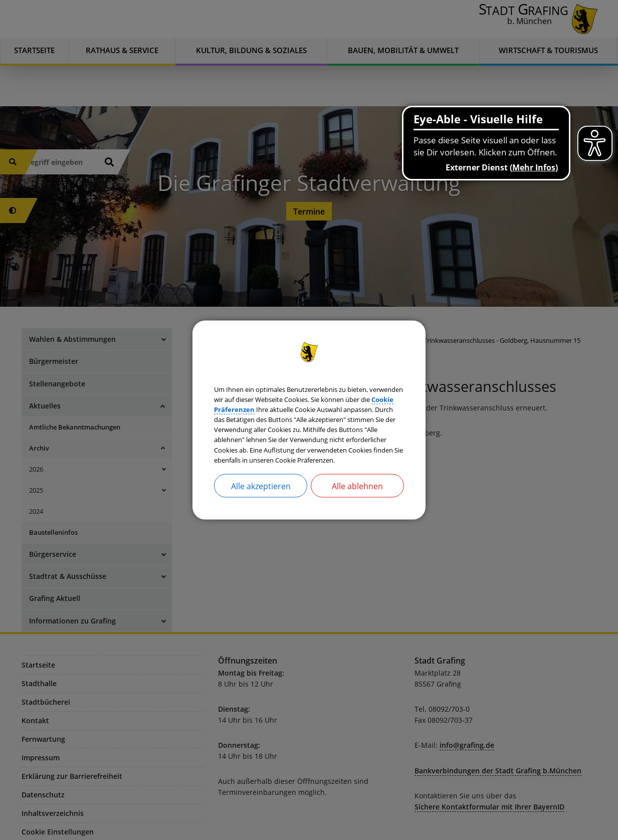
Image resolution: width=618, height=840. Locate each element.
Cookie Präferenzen (364, 394)
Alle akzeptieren (261, 506)
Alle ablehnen (357, 506)
